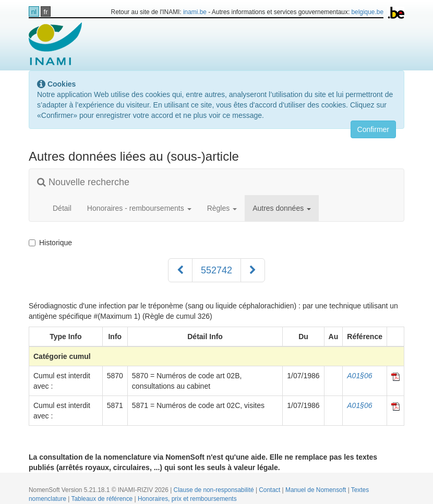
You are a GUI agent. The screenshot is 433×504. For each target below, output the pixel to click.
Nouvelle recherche (83, 182)
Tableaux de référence (103, 499)
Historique (50, 243)
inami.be (195, 12)
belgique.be (368, 12)
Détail (62, 208)
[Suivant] (253, 270)
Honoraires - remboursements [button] (139, 208)
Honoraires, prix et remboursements (187, 499)
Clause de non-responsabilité (215, 490)
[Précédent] (180, 270)
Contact (270, 490)
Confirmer (373, 129)
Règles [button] (222, 208)
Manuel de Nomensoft (317, 490)
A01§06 (359, 376)
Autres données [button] (282, 208)
